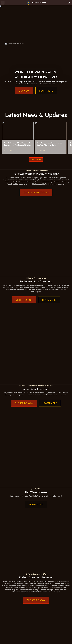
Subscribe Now (24, 265)
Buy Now (24, 91)
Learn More (46, 91)
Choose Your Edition (36, 192)
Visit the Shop (24, 231)
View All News (36, 160)
